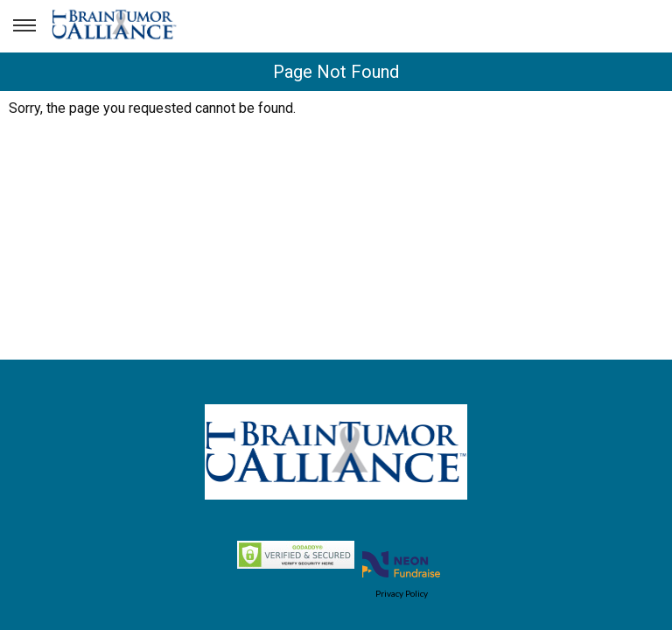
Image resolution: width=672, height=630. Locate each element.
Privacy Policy (402, 593)
